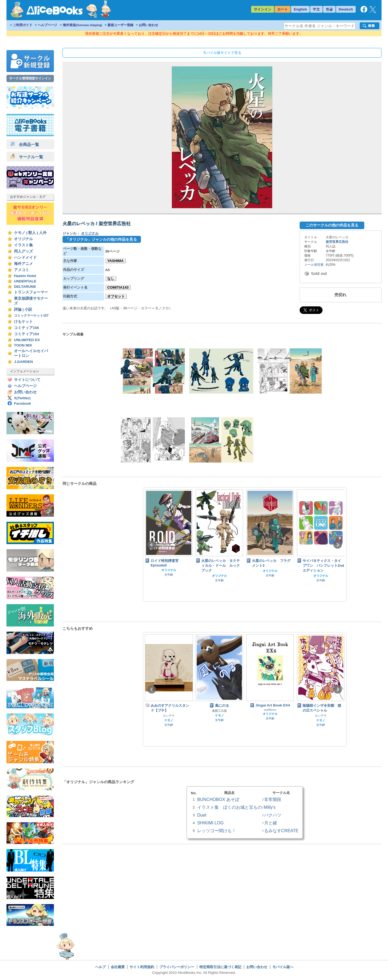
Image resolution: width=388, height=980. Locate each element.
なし (111, 279)
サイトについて (27, 380)
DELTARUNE (25, 287)
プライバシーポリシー (177, 967)
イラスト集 (23, 245)
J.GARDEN (23, 362)
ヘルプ (100, 967)
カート (283, 9)
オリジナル (23, 239)
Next (338, 545)
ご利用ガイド (23, 25)
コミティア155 (27, 328)
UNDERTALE (25, 281)
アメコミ (22, 270)
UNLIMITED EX (27, 340)
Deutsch (346, 9)
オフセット (116, 296)
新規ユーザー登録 (120, 25)
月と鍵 (271, 823)
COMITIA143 (118, 287)
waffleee (270, 710)
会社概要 (118, 967)
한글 (329, 9)
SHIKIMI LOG (210, 823)
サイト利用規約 (142, 967)
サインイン (263, 9)
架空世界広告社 (337, 242)
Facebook (22, 403)
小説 (28, 309)
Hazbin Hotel (25, 276)
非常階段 (273, 799)
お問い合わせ (148, 25)
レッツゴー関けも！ (217, 831)
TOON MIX (23, 345)
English (300, 9)
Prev (152, 545)
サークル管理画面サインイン (30, 78)
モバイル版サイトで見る (222, 53)
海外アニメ (23, 264)
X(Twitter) (22, 398)
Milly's (270, 807)
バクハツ (273, 815)
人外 (43, 233)
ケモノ (20, 233)
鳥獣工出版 (219, 711)
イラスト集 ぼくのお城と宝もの (230, 807)
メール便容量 (314, 265)
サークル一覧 (27, 157)
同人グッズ (23, 251)
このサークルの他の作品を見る (332, 225)
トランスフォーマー (31, 292)
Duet (202, 815)
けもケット (23, 322)
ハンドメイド (25, 258)
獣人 (32, 233)
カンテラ (169, 716)
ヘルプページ (47, 25)
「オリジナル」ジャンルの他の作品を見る (101, 239)
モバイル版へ (283, 967)
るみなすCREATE (281, 831)
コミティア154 (27, 334)
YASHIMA (115, 261)
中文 (316, 9)
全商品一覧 (25, 144)
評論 (18, 309)
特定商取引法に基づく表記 (220, 967)
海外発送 (82, 25)
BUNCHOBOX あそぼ (218, 799)
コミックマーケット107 (31, 316)
